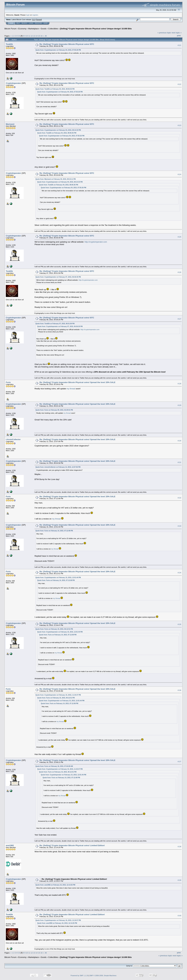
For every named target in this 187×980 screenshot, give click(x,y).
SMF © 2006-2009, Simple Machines (103, 976)
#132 (179, 498)
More (46, 23)
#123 (179, 125)
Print (179, 36)
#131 (179, 462)
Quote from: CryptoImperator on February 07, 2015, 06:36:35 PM (58, 277)
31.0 (34, 20)
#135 (179, 624)
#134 (179, 573)
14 (37, 36)
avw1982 (10, 845)
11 (29, 36)
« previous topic (164, 33)
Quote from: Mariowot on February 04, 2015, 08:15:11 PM (56, 179)
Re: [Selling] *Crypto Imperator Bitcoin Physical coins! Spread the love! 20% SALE (77, 382)
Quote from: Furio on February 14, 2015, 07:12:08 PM (54, 531)
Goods (43, 29)
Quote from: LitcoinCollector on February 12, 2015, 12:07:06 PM (58, 467)
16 (41, 36)
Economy (22, 29)
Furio (8, 382)
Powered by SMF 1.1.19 (79, 976)
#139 (179, 880)
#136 (179, 690)
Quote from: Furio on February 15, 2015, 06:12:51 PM (54, 629)
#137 (179, 762)
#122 (179, 84)
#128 (179, 384)
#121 (179, 45)
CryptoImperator (13, 83)
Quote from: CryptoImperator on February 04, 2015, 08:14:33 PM (58, 130)
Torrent (39, 20)
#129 (179, 405)
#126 (179, 272)
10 (27, 36)
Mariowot (10, 124)
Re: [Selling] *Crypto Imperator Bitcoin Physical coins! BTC (67, 44)
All (46, 36)
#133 (179, 526)
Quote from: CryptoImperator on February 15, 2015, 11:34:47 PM (58, 695)
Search (24, 23)
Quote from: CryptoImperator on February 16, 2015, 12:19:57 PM (58, 920)
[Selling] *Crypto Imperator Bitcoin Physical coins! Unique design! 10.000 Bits (96, 29)
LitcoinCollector (13, 439)
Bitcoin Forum (10, 29)
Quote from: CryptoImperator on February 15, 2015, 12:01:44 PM (58, 577)
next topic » (177, 33)
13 (34, 36)
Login (31, 23)
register (35, 15)
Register (38, 23)
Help (18, 23)
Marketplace (34, 29)
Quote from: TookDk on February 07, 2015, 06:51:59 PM (55, 324)
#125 (179, 237)
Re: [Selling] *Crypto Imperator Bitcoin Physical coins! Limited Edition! (72, 845)
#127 (179, 319)
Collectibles (53, 29)
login (28, 15)
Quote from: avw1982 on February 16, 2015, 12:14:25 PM (55, 885)
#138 (179, 847)
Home (11, 23)
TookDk (9, 44)
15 (39, 36)
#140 (179, 916)
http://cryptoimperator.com (96, 242)
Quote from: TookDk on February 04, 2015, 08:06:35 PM (55, 89)
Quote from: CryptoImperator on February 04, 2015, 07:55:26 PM (58, 50)
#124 (179, 174)
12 (32, 36)
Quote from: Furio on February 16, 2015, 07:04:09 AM (54, 766)
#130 (179, 441)
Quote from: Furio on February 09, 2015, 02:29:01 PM (54, 410)
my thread (71, 389)
